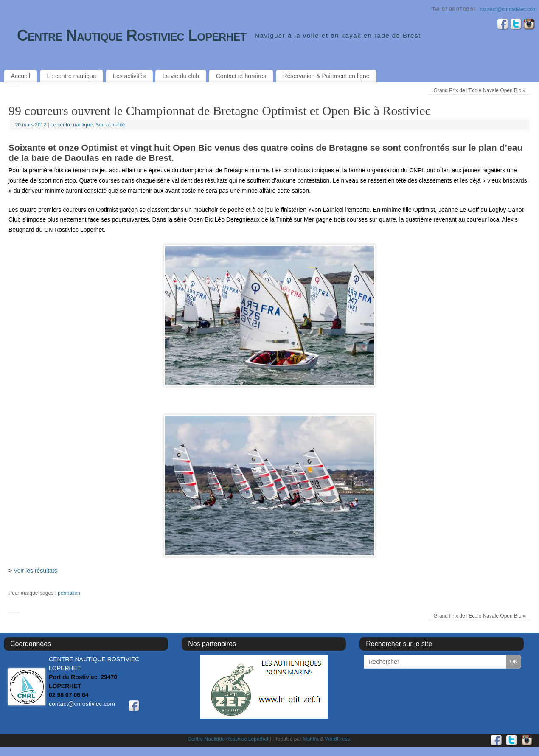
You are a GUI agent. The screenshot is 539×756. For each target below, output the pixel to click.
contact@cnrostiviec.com (508, 9)
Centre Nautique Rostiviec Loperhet (132, 35)
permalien (69, 593)
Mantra (310, 739)
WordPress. (338, 739)
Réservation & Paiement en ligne (326, 76)
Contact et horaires (241, 76)
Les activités (129, 76)
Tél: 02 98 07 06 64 (454, 9)
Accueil (21, 76)
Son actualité (110, 125)
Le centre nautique (72, 76)
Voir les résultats (35, 571)
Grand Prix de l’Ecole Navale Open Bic (480, 90)
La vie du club (181, 76)
